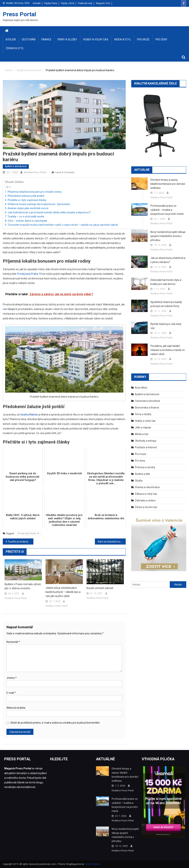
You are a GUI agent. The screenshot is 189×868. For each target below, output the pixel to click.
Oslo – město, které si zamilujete (27, 221)
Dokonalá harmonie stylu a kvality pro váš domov (166, 282)
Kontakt (37, 3)
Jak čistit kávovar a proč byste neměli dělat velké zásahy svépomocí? (49, 212)
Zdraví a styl (15, 48)
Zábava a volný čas (146, 494)
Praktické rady (85, 3)
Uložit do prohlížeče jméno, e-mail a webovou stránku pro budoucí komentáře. (55, 723)
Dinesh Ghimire (92, 864)
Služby (139, 481)
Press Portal (19, 14)
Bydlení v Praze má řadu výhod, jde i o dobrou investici (23, 586)
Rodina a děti (142, 474)
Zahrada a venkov (145, 500)
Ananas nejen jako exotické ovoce (28, 208)
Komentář (13, 642)
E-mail (11, 693)
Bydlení (11, 39)
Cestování (29, 39)
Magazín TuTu (103, 3)
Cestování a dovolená (147, 401)
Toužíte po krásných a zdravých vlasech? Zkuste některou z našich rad (20, 542)
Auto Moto (141, 388)
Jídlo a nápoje (143, 427)
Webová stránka (16, 708)
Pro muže (143, 39)
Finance (46, 39)
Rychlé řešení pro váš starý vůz (166, 326)
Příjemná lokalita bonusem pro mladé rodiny (35, 192)
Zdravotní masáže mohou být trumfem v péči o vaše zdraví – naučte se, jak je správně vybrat (63, 225)
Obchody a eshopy (146, 441)
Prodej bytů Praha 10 (30, 274)
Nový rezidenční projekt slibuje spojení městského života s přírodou (168, 236)
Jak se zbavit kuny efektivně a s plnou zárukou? (168, 260)
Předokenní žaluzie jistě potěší (26, 196)
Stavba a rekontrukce (147, 487)
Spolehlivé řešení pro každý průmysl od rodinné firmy (166, 304)
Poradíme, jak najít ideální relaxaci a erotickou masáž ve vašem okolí (168, 350)
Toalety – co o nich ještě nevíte (26, 216)
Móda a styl (123, 39)
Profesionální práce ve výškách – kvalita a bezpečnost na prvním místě (167, 210)
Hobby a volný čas (96, 39)
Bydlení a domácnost (16, 166)
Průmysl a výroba (145, 467)
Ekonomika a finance (147, 408)
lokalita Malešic (29, 415)
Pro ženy (161, 39)
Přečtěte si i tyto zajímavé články (27, 200)
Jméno (12, 678)
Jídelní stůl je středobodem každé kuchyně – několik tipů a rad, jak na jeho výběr (63, 592)
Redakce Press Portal (35, 172)
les (6, 309)
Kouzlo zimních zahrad (100, 588)
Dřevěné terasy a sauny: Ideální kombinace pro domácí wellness (168, 184)
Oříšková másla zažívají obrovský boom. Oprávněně (39, 204)
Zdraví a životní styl (146, 507)
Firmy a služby (67, 39)
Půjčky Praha (51, 3)
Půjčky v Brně (68, 3)
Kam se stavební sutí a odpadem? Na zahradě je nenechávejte (112, 542)
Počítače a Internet (146, 447)
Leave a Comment (65, 172)
